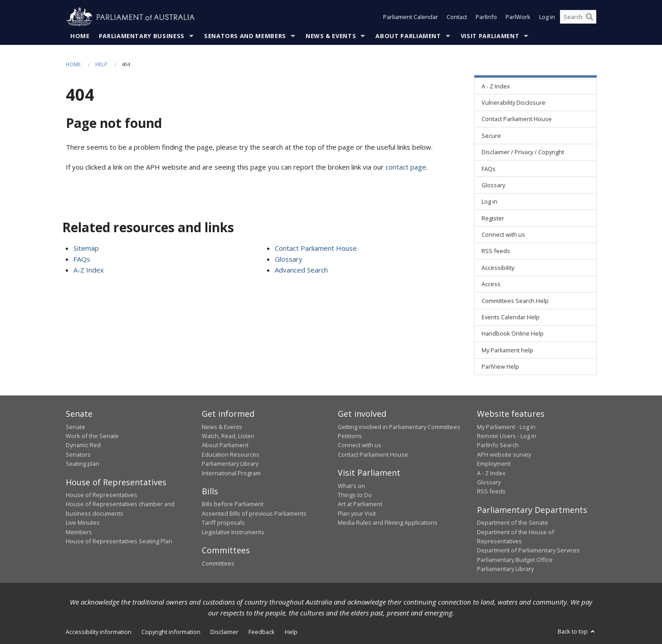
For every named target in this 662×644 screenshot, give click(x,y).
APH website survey (504, 454)
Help (101, 64)
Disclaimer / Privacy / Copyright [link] (523, 152)
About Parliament (408, 36)
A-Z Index (89, 270)
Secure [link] (491, 136)
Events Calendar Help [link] (511, 317)
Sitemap (86, 248)
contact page (406, 167)
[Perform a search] (589, 17)
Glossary (289, 259)
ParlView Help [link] (500, 367)
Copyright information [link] (171, 632)
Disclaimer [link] (224, 632)
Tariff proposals (223, 523)
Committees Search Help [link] (515, 301)
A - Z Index (491, 473)
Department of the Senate (513, 523)
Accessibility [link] (498, 268)
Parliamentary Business (142, 36)
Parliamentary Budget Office (515, 560)
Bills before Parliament (233, 504)
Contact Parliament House (316, 248)
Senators (78, 454)
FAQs (82, 259)
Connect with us (360, 445)
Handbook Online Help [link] (513, 334)
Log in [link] (489, 202)
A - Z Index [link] (496, 86)
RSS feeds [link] (496, 251)
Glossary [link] (493, 185)
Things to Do (355, 495)
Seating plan (83, 464)
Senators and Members (245, 36)
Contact (457, 17)
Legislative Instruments (233, 532)
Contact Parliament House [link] (517, 119)
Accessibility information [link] (99, 632)
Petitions (350, 436)
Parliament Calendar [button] (411, 17)
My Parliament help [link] (507, 350)
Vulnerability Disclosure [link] (514, 102)
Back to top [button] (577, 631)
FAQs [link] (489, 169)
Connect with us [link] (503, 235)
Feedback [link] (262, 632)
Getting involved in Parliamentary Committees (399, 427)
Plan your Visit (357, 513)
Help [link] (291, 632)
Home (80, 36)
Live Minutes (83, 523)
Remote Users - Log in (507, 436)
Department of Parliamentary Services (528, 551)
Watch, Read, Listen (228, 436)
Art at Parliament (360, 504)
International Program (231, 473)
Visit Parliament (490, 36)
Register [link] (493, 218)
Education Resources (231, 454)
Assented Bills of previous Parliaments (254, 513)
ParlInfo (486, 17)
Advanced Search (301, 270)
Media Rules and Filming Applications (388, 523)
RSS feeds (491, 492)
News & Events (331, 36)
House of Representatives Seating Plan (119, 541)
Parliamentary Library (230, 464)
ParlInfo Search (498, 445)
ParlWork (518, 17)
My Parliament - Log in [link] (506, 427)
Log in (547, 17)
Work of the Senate (92, 436)
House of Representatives (102, 495)
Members (79, 532)
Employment (494, 464)
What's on (351, 486)
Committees (218, 563)
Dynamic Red (83, 445)
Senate (75, 427)
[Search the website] (578, 17)
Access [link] (491, 284)
